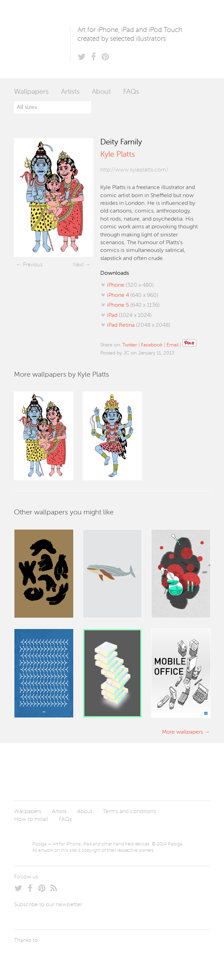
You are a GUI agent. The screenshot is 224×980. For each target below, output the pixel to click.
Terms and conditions (129, 812)
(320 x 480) (130, 285)
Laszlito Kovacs (26, 957)
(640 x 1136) (133, 305)
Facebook (152, 345)
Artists (70, 92)
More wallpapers (182, 732)
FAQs (131, 92)
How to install (31, 819)
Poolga (42, 39)
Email (172, 345)
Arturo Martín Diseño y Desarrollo (51, 957)
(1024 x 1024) (129, 316)
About (101, 92)
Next (78, 265)
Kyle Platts (117, 155)
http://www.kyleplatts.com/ (134, 170)
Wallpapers (31, 92)
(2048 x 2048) (138, 325)
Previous (33, 265)
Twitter (130, 345)
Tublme (80, 957)
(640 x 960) (133, 296)
